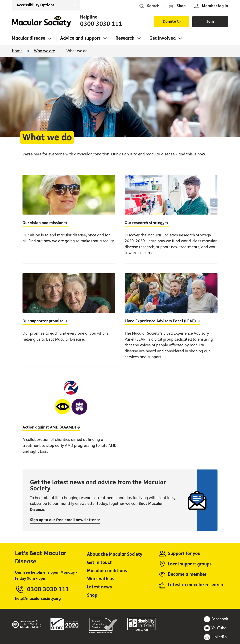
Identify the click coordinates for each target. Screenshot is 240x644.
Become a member (187, 574)
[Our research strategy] (171, 219)
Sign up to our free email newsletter (65, 520)
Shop (181, 6)
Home (42, 22)
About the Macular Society (115, 554)
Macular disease (28, 38)
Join (210, 21)
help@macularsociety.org (38, 599)
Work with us (101, 579)
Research (125, 38)
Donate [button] (169, 21)
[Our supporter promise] (69, 315)
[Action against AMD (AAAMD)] (71, 415)
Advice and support (80, 38)
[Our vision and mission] (69, 219)
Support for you (184, 554)
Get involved (163, 38)
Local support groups (190, 564)
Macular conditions (107, 571)
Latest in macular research (196, 585)
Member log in (215, 6)
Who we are (44, 51)
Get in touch (100, 563)
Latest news (99, 587)
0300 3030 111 (101, 24)
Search (153, 6)
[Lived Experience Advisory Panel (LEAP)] (171, 315)
